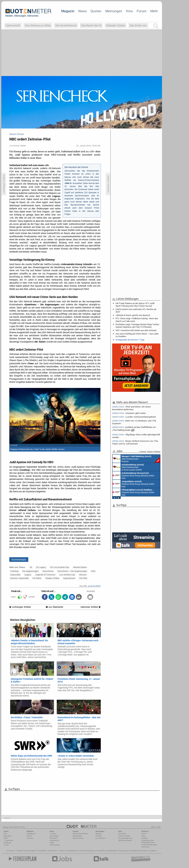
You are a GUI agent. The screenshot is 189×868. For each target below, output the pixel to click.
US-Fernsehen (55, 845)
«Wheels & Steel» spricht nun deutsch (133, 315)
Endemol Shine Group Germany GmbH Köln (133, 475)
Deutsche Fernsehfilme (139, 851)
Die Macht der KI (91, 25)
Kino (129, 11)
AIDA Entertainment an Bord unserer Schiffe (128, 467)
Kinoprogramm (124, 851)
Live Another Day (67, 575)
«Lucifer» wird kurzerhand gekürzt (134, 417)
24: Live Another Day (60, 567)
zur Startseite (54, 607)
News (83, 11)
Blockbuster (91, 851)
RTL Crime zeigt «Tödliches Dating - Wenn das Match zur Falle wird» (137, 320)
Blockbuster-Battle (125, 840)
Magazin (68, 11)
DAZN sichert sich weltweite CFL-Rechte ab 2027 (136, 310)
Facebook (7, 843)
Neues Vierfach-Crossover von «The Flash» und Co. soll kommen (135, 442)
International (54, 840)
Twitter (6, 845)
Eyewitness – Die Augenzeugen (72, 571)
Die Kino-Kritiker (124, 836)
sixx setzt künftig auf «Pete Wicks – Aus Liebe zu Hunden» (137, 335)
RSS (5, 834)
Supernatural (69, 578)
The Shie (83, 578)
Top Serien (153, 851)
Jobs (143, 836)
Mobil (6, 838)
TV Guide (82, 851)
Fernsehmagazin (30, 851)
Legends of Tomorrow (45, 575)
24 (31, 567)
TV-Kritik (99, 836)
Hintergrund (31, 834)
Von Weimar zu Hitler (38, 25)
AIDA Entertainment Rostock (136, 459)
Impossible (15, 575)
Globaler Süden (116, 25)
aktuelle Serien (112, 851)
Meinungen (114, 11)
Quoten (96, 11)
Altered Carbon (80, 567)
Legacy (28, 575)
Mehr (154, 11)
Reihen (29, 836)
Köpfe (52, 843)
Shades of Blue (52, 578)
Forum (142, 11)
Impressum (146, 847)
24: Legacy (41, 567)
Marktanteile (77, 836)
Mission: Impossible (19, 578)
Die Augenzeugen (30, 571)
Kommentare (19, 559)
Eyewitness (48, 571)
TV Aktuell (19, 851)
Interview (30, 838)
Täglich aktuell (78, 838)
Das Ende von (138, 25)
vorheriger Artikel (20, 607)
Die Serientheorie (66, 25)
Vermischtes (54, 836)
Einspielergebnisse (125, 838)
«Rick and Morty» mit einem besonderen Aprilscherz (131, 408)
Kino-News (122, 834)
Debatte (98, 834)
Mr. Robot (37, 578)
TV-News (53, 834)
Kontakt (144, 838)
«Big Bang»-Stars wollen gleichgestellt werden (136, 436)
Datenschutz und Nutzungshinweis (148, 841)
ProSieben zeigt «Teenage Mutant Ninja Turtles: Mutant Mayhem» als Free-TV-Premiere (137, 326)
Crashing (14, 571)
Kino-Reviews (100, 838)
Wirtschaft (53, 838)
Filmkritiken (42, 851)
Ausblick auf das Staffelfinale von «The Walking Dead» (134, 429)
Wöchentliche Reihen (80, 834)
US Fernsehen (52, 851)
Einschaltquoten (72, 851)
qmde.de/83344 (94, 586)
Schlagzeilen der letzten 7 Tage (130, 340)
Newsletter (7, 836)
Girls (93, 571)
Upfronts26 (13, 25)
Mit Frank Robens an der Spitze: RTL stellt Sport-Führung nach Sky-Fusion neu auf (135, 305)
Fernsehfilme (101, 851)
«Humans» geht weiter (129, 413)
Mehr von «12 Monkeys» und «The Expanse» (134, 422)
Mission (83, 575)
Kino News (11, 851)
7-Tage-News (9, 840)
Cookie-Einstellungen (149, 845)
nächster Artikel (90, 607)
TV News (62, 851)
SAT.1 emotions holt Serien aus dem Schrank (136, 330)
